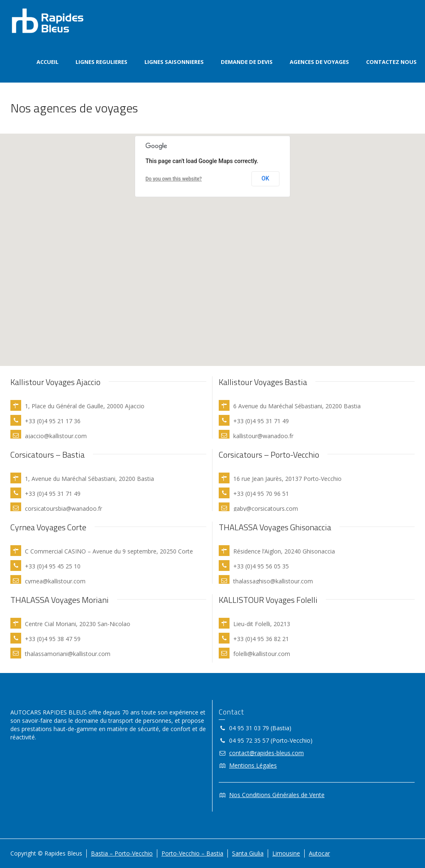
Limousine (286, 853)
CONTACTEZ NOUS (391, 62)
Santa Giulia (248, 853)
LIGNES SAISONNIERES (174, 62)
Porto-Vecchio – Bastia (192, 853)
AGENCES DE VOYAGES (319, 62)
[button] (183, 274)
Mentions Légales (253, 765)
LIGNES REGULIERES (101, 62)
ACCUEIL (48, 62)
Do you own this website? (174, 179)
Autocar (319, 853)
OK (265, 178)
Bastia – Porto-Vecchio (122, 853)
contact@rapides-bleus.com (266, 753)
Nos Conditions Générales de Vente (277, 795)
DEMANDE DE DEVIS (247, 62)
